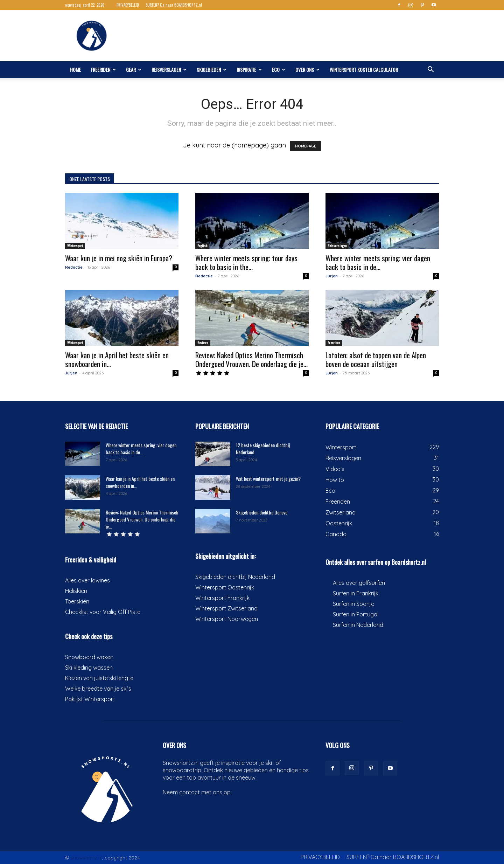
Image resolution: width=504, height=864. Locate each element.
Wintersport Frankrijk (222, 598)
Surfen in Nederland (358, 625)
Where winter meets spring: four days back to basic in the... (246, 262)
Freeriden (103, 70)
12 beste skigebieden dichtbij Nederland (263, 448)
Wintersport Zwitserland (226, 608)
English (202, 246)
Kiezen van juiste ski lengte (99, 678)
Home (75, 70)
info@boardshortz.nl (260, 792)
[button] (430, 70)
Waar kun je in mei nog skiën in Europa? (119, 258)
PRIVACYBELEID (128, 5)
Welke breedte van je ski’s (98, 689)
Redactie (74, 267)
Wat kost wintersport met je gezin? (268, 479)
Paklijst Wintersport (90, 699)
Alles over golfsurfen (359, 583)
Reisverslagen (169, 70)
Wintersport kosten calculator (364, 70)
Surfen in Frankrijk (356, 593)
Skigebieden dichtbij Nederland (235, 577)
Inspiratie (249, 70)
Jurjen (332, 276)
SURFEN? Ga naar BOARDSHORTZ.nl (174, 5)
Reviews (203, 343)
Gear (134, 70)
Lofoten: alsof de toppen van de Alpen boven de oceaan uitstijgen (376, 359)
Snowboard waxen (89, 657)
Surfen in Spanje (353, 604)
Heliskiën (76, 591)
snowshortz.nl (86, 858)
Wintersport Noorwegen (227, 619)
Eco (279, 70)
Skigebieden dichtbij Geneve (262, 512)
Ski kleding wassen (89, 668)
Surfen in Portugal (356, 614)
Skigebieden (212, 70)
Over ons (307, 70)
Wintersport (75, 246)
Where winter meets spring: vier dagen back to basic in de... (378, 262)
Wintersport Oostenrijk (225, 587)
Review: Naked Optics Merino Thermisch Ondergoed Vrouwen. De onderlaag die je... (251, 359)
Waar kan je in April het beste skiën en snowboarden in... (117, 359)
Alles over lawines (87, 580)
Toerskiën (77, 601)
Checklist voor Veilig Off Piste (103, 612)
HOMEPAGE (306, 146)
